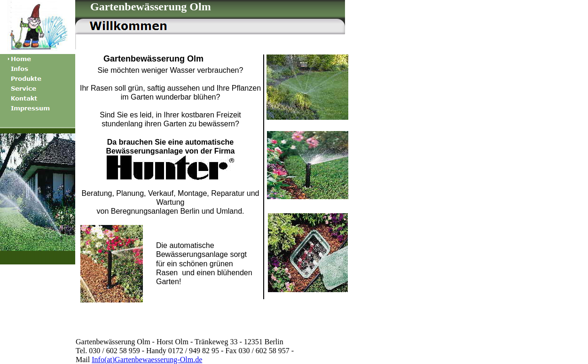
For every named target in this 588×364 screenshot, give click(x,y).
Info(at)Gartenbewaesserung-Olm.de (147, 360)
